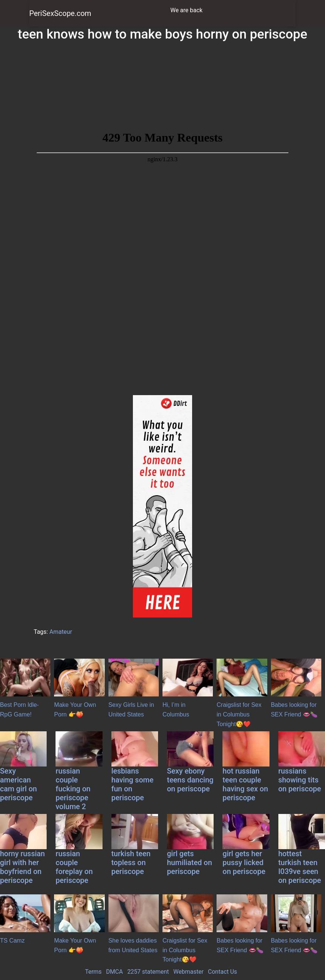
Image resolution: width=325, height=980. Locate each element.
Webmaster (188, 972)
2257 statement (148, 972)
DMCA (115, 972)
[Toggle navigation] (286, 10)
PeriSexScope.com (60, 13)
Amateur (61, 632)
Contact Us (223, 972)
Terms (93, 972)
